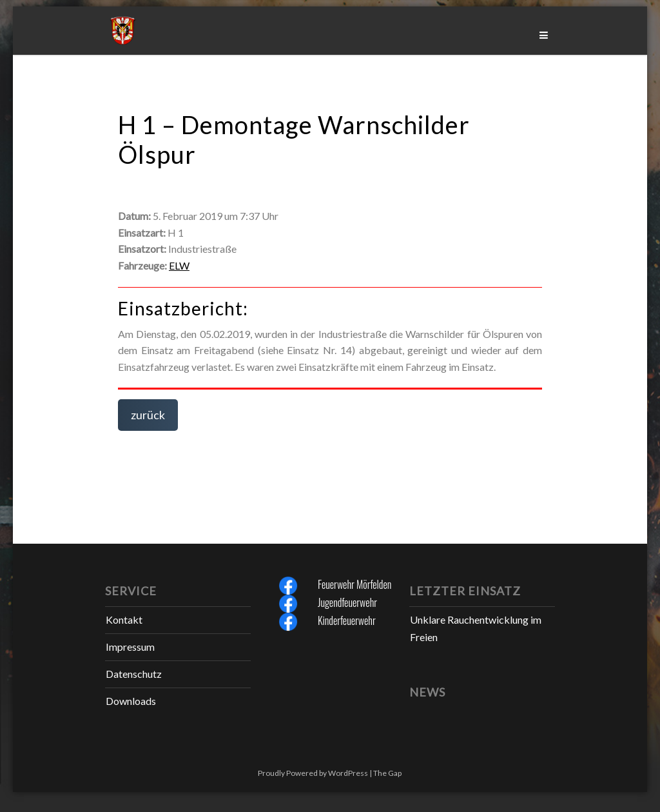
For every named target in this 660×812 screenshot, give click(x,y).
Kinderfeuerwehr (347, 620)
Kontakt (124, 619)
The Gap (387, 773)
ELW (179, 265)
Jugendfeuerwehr (347, 602)
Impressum (130, 647)
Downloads (131, 701)
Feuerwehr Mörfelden (354, 584)
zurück (148, 415)
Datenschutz (134, 674)
